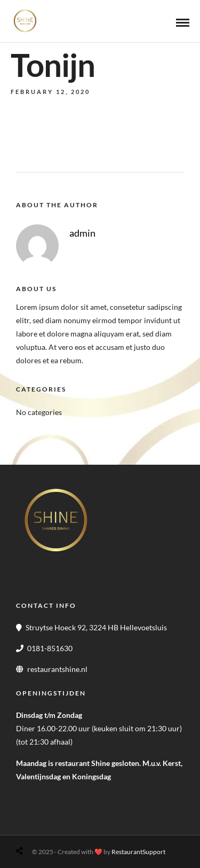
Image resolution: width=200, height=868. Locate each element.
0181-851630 (50, 648)
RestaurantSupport (138, 852)
